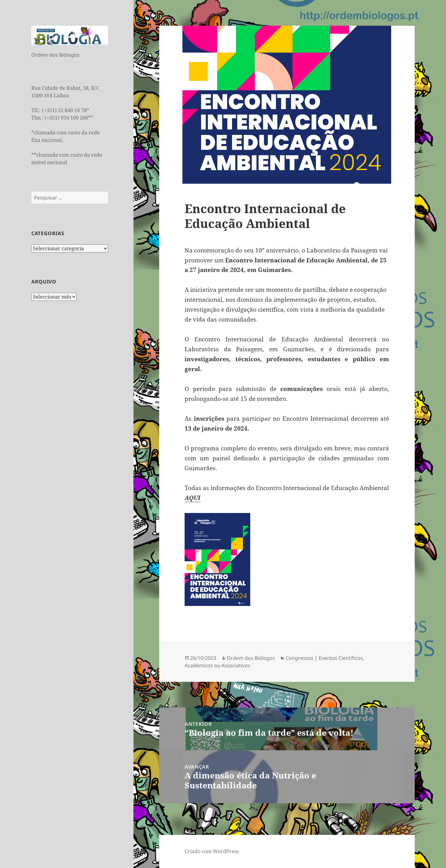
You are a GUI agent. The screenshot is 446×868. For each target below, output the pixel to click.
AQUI (192, 498)
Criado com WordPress (212, 851)
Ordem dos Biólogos (251, 658)
